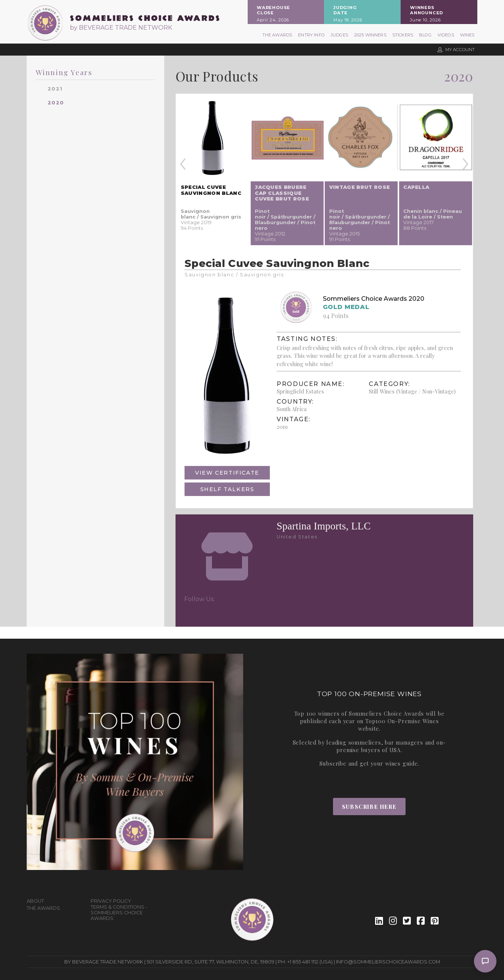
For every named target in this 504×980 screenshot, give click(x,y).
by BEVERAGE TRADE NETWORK (121, 28)
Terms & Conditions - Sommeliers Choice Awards (119, 913)
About (35, 901)
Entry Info (311, 35)
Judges (339, 35)
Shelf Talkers (227, 489)
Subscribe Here (369, 807)
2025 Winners (370, 35)
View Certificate (227, 473)
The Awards (277, 35)
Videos (446, 35)
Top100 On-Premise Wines (402, 721)
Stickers (403, 35)
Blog (425, 35)
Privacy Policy (111, 901)
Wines (467, 35)
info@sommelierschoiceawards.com (388, 962)
